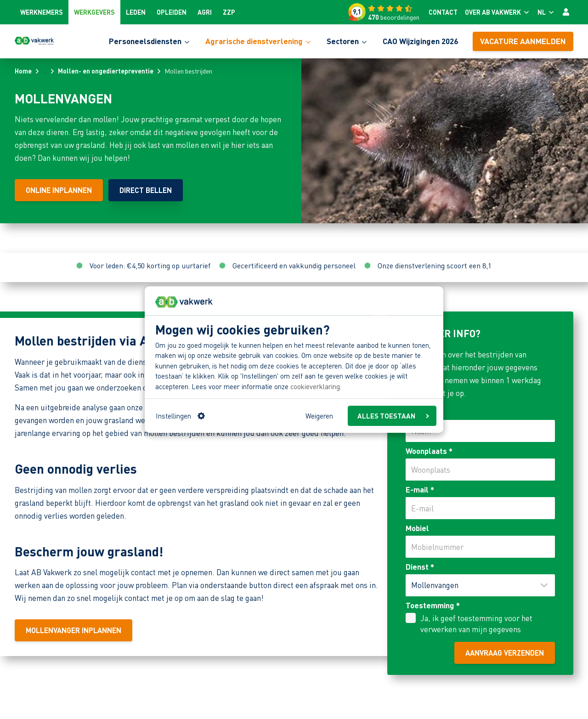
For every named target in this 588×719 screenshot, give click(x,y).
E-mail (420, 489)
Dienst (420, 566)
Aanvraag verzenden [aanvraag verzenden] (505, 653)
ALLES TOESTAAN (393, 416)
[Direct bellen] (146, 190)
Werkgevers (94, 12)
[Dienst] (480, 585)
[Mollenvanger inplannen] (73, 630)
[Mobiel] (480, 547)
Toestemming (433, 605)
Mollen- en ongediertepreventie (106, 71)
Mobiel (417, 528)
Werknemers (42, 12)
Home (23, 71)
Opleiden (172, 12)
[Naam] (480, 431)
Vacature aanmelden (523, 41)
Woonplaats (429, 451)
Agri (205, 12)
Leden (136, 12)
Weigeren (319, 416)
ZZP (229, 12)
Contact (443, 12)
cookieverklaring (315, 386)
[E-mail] (480, 508)
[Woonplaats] (480, 470)
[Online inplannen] (59, 190)
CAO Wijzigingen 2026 (420, 41)
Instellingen (180, 416)
